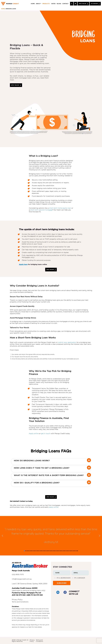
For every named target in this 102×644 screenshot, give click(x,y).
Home (33, 4)
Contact (65, 4)
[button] (2, 536)
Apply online (34, 434)
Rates (53, 4)
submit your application (67, 342)
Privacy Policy (17, 600)
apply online (54, 507)
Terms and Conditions (20, 602)
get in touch (46, 434)
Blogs (59, 4)
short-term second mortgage (41, 210)
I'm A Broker (94, 4)
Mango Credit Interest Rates (25, 609)
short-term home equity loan (60, 208)
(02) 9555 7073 (18, 575)
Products (46, 4)
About (38, 4)
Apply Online (82, 4)
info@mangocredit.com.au (22, 579)
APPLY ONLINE (15, 85)
